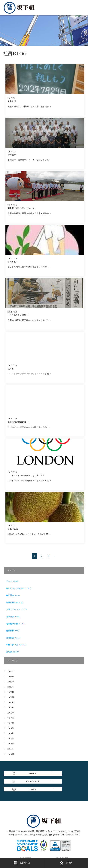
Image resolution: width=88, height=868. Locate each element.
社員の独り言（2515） (16, 644)
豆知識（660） (13, 652)
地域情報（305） (14, 616)
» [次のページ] (55, 556)
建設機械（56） (13, 630)
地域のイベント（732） (17, 609)
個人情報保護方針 (64, 843)
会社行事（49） (13, 595)
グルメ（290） (13, 581)
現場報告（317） (14, 638)
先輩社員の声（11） (15, 602)
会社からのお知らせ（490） (19, 588)
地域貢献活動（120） (16, 623)
